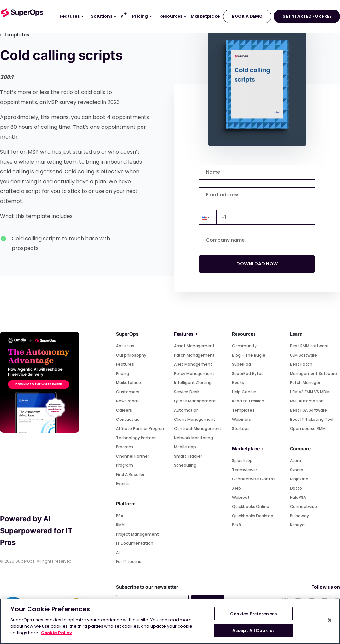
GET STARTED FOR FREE (307, 16)
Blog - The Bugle (249, 355)
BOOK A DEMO (247, 16)
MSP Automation (307, 401)
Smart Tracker (188, 456)
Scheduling (185, 465)
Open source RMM (308, 429)
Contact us (128, 419)
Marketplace (128, 383)
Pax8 (236, 525)
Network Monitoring (193, 438)
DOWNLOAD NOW (257, 264)
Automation (186, 410)
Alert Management (193, 364)
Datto (296, 488)
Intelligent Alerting (193, 383)
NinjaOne (299, 479)
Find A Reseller (130, 474)
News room (127, 401)
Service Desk (187, 392)
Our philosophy (131, 355)
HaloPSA (298, 497)
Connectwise (303, 507)
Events (123, 484)
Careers (124, 410)
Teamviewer (245, 470)
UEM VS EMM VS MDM (310, 392)
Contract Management (198, 429)
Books (238, 383)
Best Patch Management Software (313, 369)
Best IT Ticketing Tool (312, 419)
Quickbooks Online (251, 507)
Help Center (244, 392)
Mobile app (185, 447)
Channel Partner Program (132, 461)
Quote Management (195, 401)
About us (125, 346)
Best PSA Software (308, 410)
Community (244, 346)
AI (118, 552)
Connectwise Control (254, 479)
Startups (241, 429)
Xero (236, 488)
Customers (128, 392)
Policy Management (194, 373)
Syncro (297, 470)
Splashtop (242, 461)
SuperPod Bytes (248, 373)
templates (15, 35)
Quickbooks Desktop (253, 516)
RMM (120, 525)
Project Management (137, 534)
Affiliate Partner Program (141, 429)
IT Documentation (135, 543)
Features (125, 364)
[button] (208, 217)
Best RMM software (309, 346)
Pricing (123, 373)
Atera (295, 461)
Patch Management (194, 355)
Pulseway (299, 516)
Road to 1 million (248, 401)
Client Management (195, 419)
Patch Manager (305, 383)
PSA (120, 516)
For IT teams (129, 562)
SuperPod (241, 364)
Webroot (241, 497)
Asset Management (194, 346)
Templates (243, 410)
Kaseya (297, 525)
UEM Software (303, 355)
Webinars (241, 419)
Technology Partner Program (136, 442)
